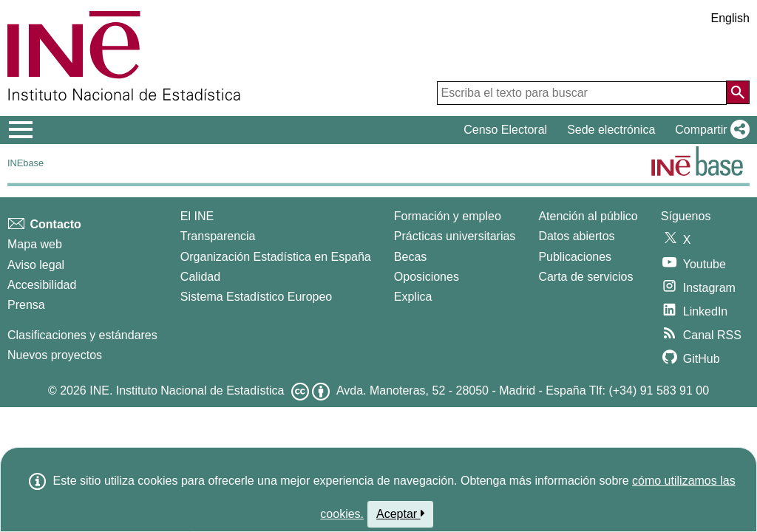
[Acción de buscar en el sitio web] (738, 92)
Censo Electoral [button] (505, 130)
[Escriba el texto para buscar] (582, 93)
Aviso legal (36, 265)
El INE (197, 216)
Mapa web (35, 244)
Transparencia (218, 236)
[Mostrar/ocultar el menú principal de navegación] (21, 130)
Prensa (26, 305)
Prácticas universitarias (455, 236)
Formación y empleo (448, 216)
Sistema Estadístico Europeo (256, 297)
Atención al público (588, 216)
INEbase (26, 163)
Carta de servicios (585, 277)
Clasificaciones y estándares (82, 335)
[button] (709, 130)
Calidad (200, 277)
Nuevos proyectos (55, 355)
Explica (413, 297)
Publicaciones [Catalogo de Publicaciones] (575, 257)
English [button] (730, 18)
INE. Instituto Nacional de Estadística (187, 391)
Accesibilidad (42, 285)
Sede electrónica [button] (611, 130)
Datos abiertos (576, 236)
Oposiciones (427, 277)
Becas (410, 257)
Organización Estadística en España (276, 257)
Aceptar (400, 514)
